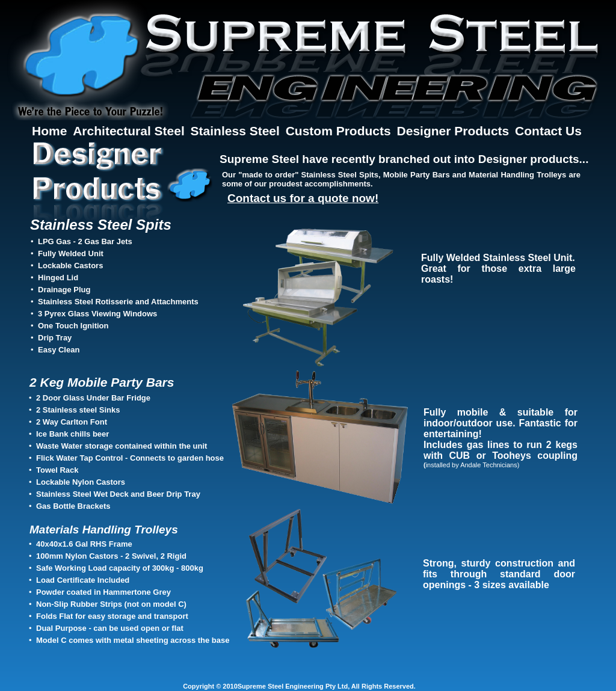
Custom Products (340, 131)
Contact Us (548, 131)
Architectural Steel (130, 131)
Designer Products (455, 131)
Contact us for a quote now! (303, 198)
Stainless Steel (237, 131)
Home (51, 131)
